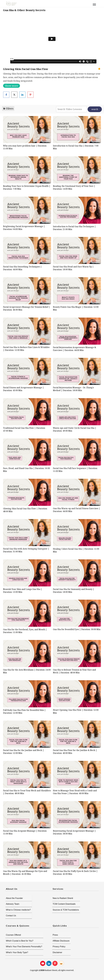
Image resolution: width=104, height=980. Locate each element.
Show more (12, 86)
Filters (8, 108)
